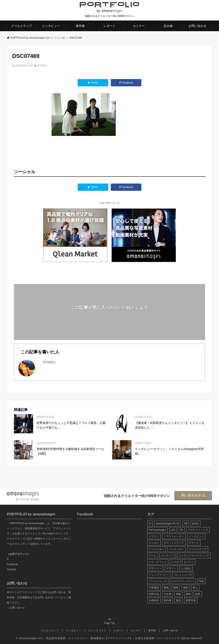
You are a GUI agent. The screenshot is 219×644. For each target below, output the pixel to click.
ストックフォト (97, 631)
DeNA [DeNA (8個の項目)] (195, 523)
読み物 (168, 26)
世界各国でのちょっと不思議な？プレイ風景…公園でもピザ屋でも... (71, 425)
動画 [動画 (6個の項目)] (176, 588)
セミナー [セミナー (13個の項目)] (189, 562)
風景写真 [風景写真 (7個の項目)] (191, 600)
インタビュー (51, 26)
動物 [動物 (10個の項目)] (166, 588)
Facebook (13, 564)
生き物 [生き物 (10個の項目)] (167, 594)
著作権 (80, 26)
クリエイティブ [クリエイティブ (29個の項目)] (198, 549)
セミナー (139, 26)
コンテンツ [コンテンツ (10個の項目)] (167, 556)
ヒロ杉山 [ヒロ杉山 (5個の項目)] (186, 568)
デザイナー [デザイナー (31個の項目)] (155, 568)
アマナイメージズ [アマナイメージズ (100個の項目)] (198, 530)
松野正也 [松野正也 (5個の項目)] (154, 594)
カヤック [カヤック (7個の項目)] (194, 543)
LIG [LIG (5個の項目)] (173, 530)
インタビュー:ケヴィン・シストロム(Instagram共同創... (169, 451)
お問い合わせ (197, 26)
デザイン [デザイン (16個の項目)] (171, 568)
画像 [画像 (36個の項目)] (178, 594)
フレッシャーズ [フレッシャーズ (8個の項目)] (183, 575)
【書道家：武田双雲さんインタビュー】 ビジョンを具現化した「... (170, 425)
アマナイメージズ (118, 638)
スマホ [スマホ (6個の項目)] (175, 562)
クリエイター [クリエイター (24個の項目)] (176, 549)
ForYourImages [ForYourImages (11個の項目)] (158, 530)
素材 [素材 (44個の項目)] (188, 594)
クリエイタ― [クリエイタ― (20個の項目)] (157, 549)
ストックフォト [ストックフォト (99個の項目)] (158, 562)
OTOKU (42, 66)
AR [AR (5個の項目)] (186, 523)
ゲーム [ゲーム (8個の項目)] (153, 556)
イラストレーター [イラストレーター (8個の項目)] (174, 536)
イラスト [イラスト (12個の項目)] (154, 536)
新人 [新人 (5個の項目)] (195, 588)
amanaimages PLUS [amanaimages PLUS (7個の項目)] (167, 523)
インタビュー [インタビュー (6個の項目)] (196, 536)
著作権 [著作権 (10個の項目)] (167, 600)
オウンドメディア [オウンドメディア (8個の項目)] (174, 543)
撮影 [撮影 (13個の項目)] (186, 588)
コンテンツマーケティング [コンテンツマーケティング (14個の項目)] (194, 556)
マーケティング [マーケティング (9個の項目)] (158, 581)
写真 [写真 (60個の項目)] (201, 581)
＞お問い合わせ (16, 608)
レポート (109, 26)
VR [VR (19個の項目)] (181, 530)
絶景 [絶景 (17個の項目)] (198, 594)
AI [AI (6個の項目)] (150, 523)
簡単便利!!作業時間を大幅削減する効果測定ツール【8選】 (70, 451)
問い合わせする (193, 495)
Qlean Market (191, 638)
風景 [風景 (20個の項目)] (178, 600)
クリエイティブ (22, 26)
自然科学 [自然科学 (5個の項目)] (154, 600)
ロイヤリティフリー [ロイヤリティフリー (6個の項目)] (183, 581)
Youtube (12, 569)
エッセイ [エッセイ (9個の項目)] (154, 543)
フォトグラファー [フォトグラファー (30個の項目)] (159, 575)
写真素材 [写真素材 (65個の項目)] (154, 588)
